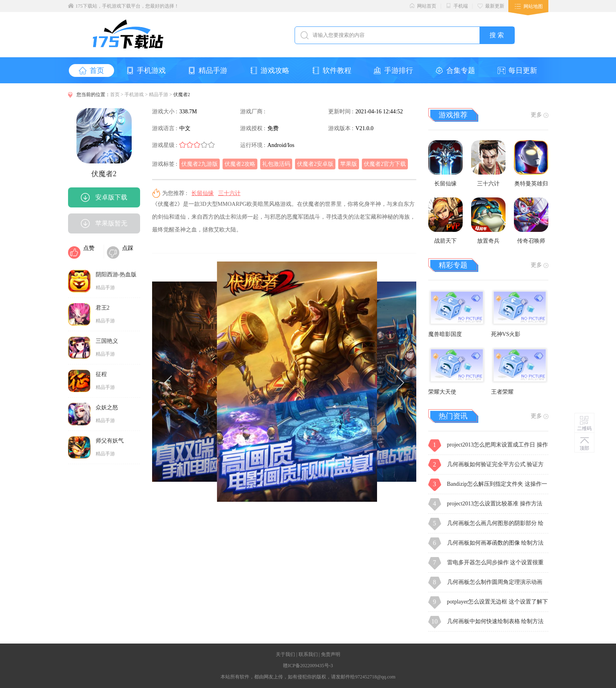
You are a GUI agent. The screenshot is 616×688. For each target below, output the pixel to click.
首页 (91, 70)
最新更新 (491, 6)
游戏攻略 (270, 70)
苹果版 (349, 164)
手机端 (457, 6)
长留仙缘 (203, 193)
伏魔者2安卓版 (315, 164)
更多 (540, 115)
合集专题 (455, 70)
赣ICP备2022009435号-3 (308, 666)
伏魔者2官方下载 (385, 164)
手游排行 (393, 70)
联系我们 (308, 654)
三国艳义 (107, 341)
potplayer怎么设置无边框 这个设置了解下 (498, 602)
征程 (101, 374)
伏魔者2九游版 (200, 164)
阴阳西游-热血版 (116, 275)
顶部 (584, 448)
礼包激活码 (276, 164)
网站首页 (423, 6)
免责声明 (331, 654)
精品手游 (208, 70)
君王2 (103, 308)
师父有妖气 (110, 441)
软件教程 (332, 70)
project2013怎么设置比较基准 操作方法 (495, 504)
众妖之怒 (107, 407)
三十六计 (229, 193)
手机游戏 (146, 70)
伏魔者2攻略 (240, 164)
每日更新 (517, 70)
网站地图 (533, 6)
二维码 (584, 428)
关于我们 (285, 654)
